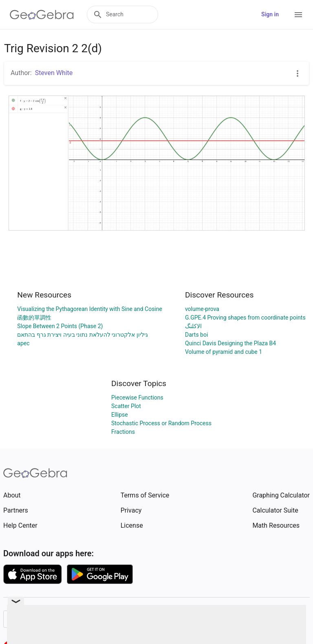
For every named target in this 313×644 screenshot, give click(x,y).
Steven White (54, 73)
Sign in (270, 14)
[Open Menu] (298, 15)
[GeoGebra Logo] (42, 15)
